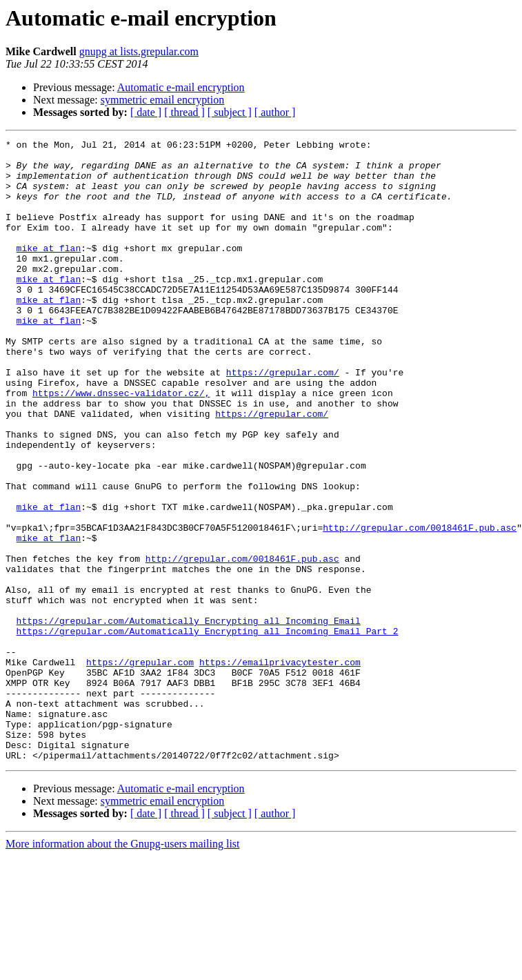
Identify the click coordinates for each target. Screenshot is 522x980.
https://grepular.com (140, 767)
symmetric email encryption (163, 100)
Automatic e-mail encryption (181, 87)
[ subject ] (230, 112)
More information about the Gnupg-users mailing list (123, 968)
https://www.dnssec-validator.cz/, (121, 444)
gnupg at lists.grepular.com (139, 51)
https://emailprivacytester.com (280, 767)
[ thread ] (184, 112)
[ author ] (275, 112)
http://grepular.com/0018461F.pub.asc (420, 606)
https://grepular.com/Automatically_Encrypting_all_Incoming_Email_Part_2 (208, 730)
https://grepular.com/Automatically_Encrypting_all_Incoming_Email (189, 718)
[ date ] (146, 112)
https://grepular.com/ (283, 420)
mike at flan (49, 271)
